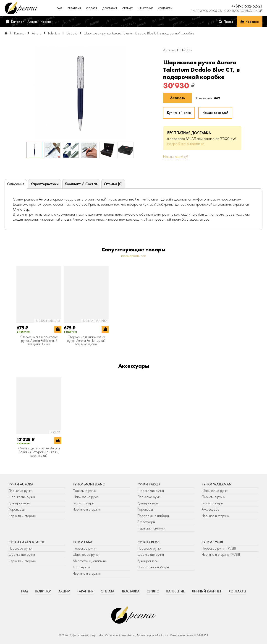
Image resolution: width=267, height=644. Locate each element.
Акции (64, 591)
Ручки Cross (148, 542)
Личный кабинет (207, 591)
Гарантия (74, 8)
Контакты (165, 8)
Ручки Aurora (21, 484)
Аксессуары (146, 522)
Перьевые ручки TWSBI (219, 548)
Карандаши (17, 509)
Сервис (127, 8)
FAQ (60, 8)
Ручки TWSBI (212, 542)
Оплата (92, 8)
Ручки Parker (149, 484)
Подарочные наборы (153, 516)
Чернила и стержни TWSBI (221, 555)
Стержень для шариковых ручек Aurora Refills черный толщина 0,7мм (86, 341)
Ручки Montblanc (89, 484)
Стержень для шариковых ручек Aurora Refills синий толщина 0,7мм (39, 341)
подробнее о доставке (186, 143)
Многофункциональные (90, 561)
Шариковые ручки (22, 497)
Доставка (110, 8)
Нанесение (145, 8)
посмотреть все (134, 256)
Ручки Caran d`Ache (26, 542)
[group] (80, 93)
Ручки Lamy (83, 542)
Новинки (43, 591)
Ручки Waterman (217, 484)
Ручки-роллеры (19, 503)
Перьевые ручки (20, 491)
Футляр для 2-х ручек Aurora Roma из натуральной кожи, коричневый (39, 452)
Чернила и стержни (22, 516)
